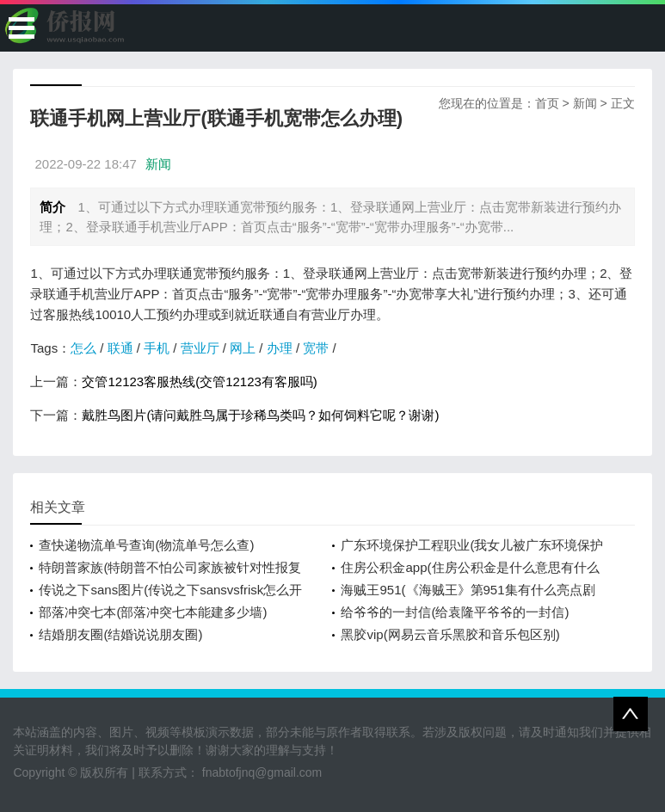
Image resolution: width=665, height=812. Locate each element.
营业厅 (200, 348)
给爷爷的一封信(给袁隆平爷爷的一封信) (455, 612)
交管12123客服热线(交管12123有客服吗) (199, 381)
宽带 (316, 348)
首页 (547, 103)
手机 (157, 348)
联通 (120, 348)
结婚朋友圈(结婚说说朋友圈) (120, 634)
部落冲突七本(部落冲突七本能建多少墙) (153, 612)
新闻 (585, 103)
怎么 (83, 348)
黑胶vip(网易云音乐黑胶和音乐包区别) (450, 634)
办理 (280, 348)
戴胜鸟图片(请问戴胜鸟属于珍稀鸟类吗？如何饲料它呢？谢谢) (260, 415)
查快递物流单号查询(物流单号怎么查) (146, 545)
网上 (243, 348)
